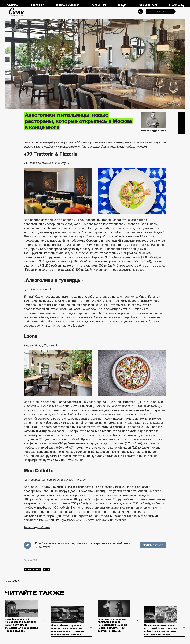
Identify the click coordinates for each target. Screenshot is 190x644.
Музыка (148, 5)
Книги (99, 5)
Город (176, 5)
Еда (122, 5)
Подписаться (153, 545)
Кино (12, 5)
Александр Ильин (37, 527)
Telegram (182, 115)
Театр (37, 5)
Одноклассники (182, 130)
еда (46, 569)
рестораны (32, 569)
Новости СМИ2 (12, 581)
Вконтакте (182, 123)
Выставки (68, 5)
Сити (17, 12)
